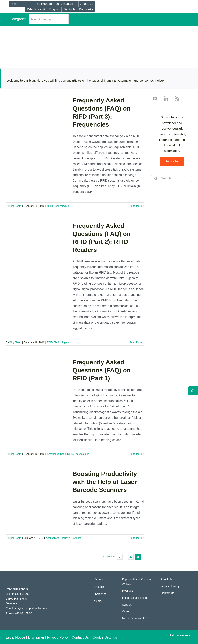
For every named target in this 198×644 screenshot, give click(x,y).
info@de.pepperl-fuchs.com (30, 608)
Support (127, 605)
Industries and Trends (135, 598)
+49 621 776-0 (24, 613)
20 (131, 557)
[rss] (176, 99)
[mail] (187, 99)
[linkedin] (165, 99)
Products (127, 591)
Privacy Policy (58, 637)
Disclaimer (36, 637)
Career (126, 611)
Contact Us (168, 593)
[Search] (156, 178)
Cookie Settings (105, 637)
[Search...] (172, 178)
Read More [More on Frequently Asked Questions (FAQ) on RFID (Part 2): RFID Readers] (136, 342)
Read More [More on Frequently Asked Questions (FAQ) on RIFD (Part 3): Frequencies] (136, 206)
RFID (50, 206)
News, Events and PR (135, 618)
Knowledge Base (56, 454)
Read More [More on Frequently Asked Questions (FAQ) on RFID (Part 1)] (136, 454)
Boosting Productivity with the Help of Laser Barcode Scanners (105, 482)
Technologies (61, 206)
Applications (53, 538)
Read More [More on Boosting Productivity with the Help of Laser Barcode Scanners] (136, 538)
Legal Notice (15, 637)
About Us (166, 579)
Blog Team (15, 206)
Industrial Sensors (71, 538)
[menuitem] (54, 10)
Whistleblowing (170, 586)
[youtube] (155, 99)
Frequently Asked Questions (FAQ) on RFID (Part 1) (102, 370)
